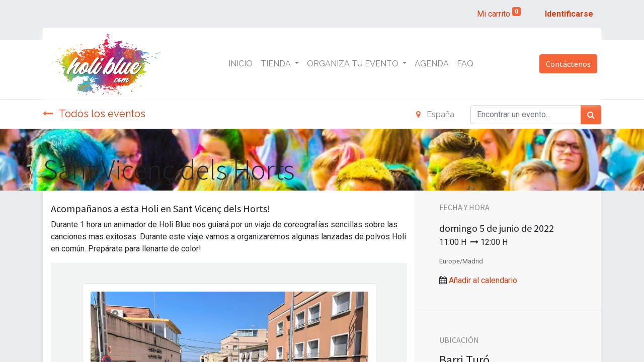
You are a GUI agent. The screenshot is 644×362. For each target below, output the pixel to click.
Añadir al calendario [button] (483, 280)
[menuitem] (240, 64)
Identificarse (569, 14)
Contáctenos (568, 64)
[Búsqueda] (591, 115)
